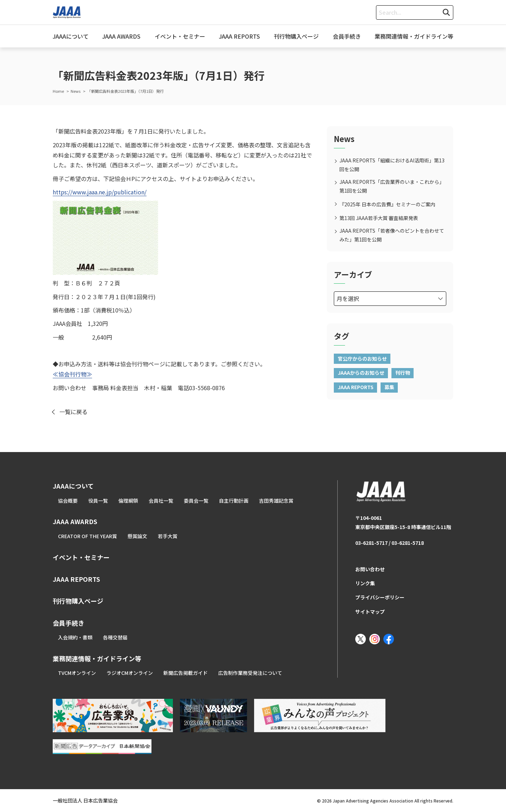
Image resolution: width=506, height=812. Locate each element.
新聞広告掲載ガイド (186, 673)
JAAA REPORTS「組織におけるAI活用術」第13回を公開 (392, 165)
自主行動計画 (234, 501)
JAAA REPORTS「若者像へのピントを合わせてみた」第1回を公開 (392, 235)
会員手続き (347, 36)
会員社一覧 (161, 501)
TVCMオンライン (77, 673)
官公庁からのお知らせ (362, 359)
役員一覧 (98, 501)
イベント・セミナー (180, 36)
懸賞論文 (137, 536)
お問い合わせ (370, 569)
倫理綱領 (128, 501)
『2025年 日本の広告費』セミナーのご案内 (387, 204)
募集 (389, 387)
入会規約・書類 (75, 637)
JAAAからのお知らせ (361, 373)
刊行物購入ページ (296, 36)
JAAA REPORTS (239, 36)
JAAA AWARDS (121, 36)
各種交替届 (115, 637)
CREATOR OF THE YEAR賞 (87, 536)
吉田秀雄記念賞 (276, 501)
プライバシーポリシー (380, 597)
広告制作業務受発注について (250, 673)
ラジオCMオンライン (130, 673)
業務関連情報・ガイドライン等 (414, 36)
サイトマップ (370, 612)
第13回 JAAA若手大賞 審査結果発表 (379, 218)
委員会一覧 (196, 501)
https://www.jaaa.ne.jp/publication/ (100, 192)
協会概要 (68, 501)
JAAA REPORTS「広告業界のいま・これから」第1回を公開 (392, 186)
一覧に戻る (73, 412)
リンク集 (365, 583)
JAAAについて (71, 36)
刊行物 (403, 373)
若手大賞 (168, 536)
